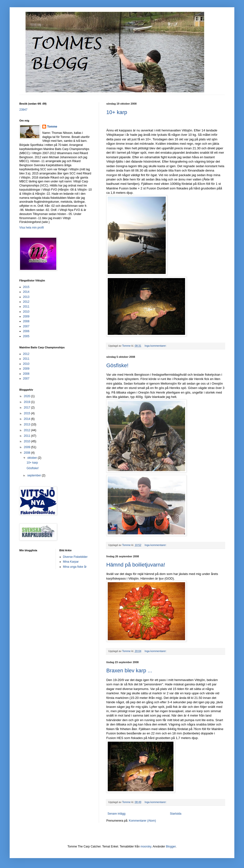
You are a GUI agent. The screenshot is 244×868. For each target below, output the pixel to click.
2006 (26, 331)
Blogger (171, 846)
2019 (28, 402)
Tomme (52, 127)
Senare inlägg (116, 814)
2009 (26, 316)
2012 (26, 302)
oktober (32, 458)
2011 (26, 307)
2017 (28, 408)
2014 (26, 292)
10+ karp (117, 112)
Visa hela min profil (32, 228)
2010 (26, 312)
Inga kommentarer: (156, 346)
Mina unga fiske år (75, 567)
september (35, 475)
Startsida (176, 814)
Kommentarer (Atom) (142, 821)
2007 (26, 326)
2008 (26, 321)
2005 (26, 336)
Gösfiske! (117, 365)
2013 (26, 297)
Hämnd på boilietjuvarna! (136, 565)
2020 (28, 396)
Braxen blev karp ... (129, 671)
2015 (26, 287)
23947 (23, 110)
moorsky (146, 846)
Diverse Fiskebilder (75, 557)
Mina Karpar (71, 562)
